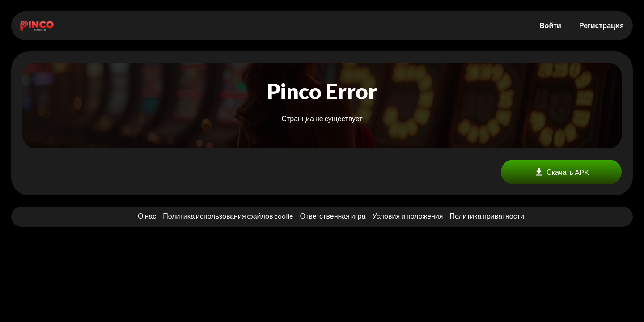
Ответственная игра (333, 216)
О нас (147, 216)
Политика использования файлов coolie (228, 216)
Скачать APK (561, 172)
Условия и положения (407, 216)
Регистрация (602, 25)
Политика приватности (487, 216)
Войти (550, 25)
